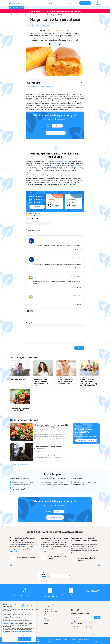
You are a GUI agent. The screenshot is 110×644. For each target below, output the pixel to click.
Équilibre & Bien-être (77, 634)
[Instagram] (72, 610)
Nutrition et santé (29, 15)
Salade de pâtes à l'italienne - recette (53, 482)
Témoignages (49, 3)
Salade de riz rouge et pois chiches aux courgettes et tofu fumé (23, 489)
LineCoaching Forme (77, 632)
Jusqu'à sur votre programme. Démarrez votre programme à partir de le (55, 11)
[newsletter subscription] (97, 618)
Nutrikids (88, 630)
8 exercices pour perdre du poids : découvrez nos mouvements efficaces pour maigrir (55, 485)
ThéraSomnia (75, 626)
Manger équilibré (42, 429)
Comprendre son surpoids (21, 377)
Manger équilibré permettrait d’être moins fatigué (23, 485)
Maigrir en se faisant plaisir (58, 15)
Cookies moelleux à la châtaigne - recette (85, 482)
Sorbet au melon (77, 478)
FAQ (45, 614)
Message (28, 323)
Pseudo (28, 317)
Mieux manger (18, 406)
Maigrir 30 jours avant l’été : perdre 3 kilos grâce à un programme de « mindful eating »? (89, 382)
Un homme (50, 120)
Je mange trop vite (18, 380)
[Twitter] (78, 610)
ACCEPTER (25, 639)
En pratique (39, 3)
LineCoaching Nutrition (77, 630)
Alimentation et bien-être (42, 15)
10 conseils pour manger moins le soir (48, 446)
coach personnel (79, 165)
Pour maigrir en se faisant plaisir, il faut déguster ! (41, 87)
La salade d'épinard (78, 484)
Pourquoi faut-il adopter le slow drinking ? (20, 409)
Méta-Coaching (90, 634)
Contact (59, 640)
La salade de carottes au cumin (20, 478)
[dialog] (19, 622)
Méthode (25, 3)
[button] (28, 325)
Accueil (13, 15)
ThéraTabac (89, 626)
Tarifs (33, 3)
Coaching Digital (48, 610)
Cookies (65, 640)
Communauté (60, 3)
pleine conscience (63, 162)
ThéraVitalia (89, 628)
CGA (69, 640)
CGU (73, 640)
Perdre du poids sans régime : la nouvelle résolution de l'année (65, 381)
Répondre (78, 249)
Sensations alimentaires (89, 377)
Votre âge (49, 126)
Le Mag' (69, 3)
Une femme (61, 120)
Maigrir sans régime (42, 377)
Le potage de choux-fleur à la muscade (23, 482)
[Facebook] (75, 610)
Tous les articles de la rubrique (19, 464)
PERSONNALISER (12, 639)
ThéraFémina (89, 632)
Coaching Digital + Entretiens (51, 612)
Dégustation (30, 25)
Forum (46, 619)
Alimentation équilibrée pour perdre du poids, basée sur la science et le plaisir (51, 426)
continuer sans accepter (28, 603)
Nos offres (48, 607)
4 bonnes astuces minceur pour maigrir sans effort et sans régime (42, 382)
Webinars (46, 621)
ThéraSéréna (75, 628)
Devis (46, 623)
